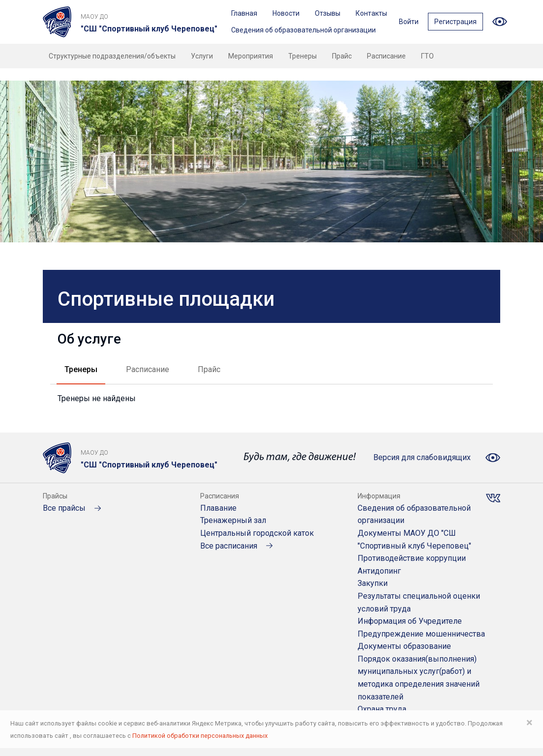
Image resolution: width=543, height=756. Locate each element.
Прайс (342, 56)
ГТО (427, 56)
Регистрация (455, 22)
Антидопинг (379, 571)
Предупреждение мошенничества (421, 634)
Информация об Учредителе (410, 621)
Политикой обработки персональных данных (200, 736)
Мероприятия (251, 56)
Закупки (373, 583)
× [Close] (529, 723)
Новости (286, 13)
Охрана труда (382, 709)
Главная (244, 13)
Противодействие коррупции (412, 558)
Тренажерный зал (233, 520)
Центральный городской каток (257, 533)
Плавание (218, 508)
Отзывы (328, 13)
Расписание (386, 56)
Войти (409, 22)
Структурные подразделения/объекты (112, 56)
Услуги (202, 56)
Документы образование (404, 646)
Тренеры (302, 56)
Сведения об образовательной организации (303, 30)
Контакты (371, 13)
